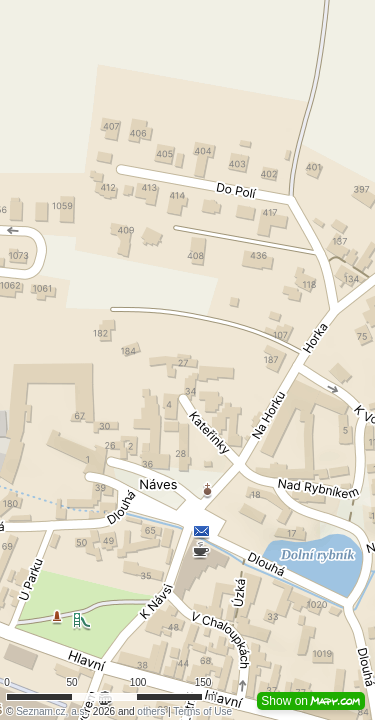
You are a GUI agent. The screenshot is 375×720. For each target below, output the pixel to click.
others (151, 711)
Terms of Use (202, 711)
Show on (311, 701)
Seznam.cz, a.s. (51, 711)
